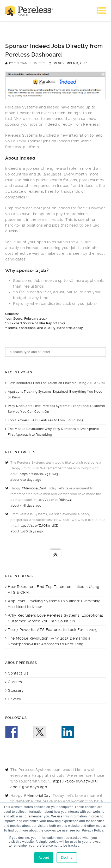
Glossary (16, 690)
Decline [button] (67, 858)
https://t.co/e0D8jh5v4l (53, 500)
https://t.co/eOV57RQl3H (40, 474)
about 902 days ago (26, 480)
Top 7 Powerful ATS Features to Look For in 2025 (46, 420)
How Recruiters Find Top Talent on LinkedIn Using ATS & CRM (56, 383)
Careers (15, 682)
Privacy (15, 699)
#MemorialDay (33, 488)
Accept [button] (44, 858)
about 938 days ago (26, 506)
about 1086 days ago (27, 531)
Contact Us (18, 673)
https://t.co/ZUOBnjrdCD (39, 526)
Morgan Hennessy (30, 63)
